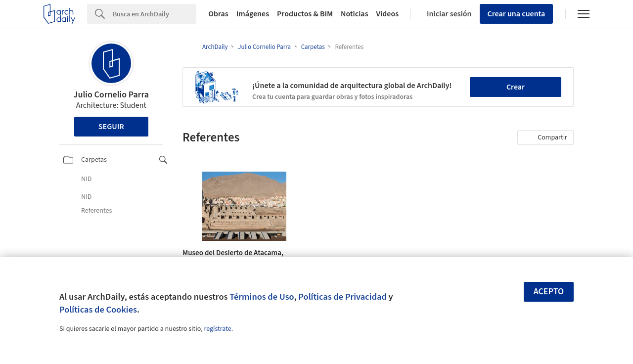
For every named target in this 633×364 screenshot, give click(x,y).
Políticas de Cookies (98, 310)
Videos (388, 14)
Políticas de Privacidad (342, 297)
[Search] (155, 14)
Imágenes (253, 14)
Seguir (111, 127)
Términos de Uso (262, 297)
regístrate (217, 329)
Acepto (549, 292)
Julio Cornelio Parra (111, 95)
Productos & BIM (305, 14)
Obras (218, 14)
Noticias (355, 14)
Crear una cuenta (517, 14)
